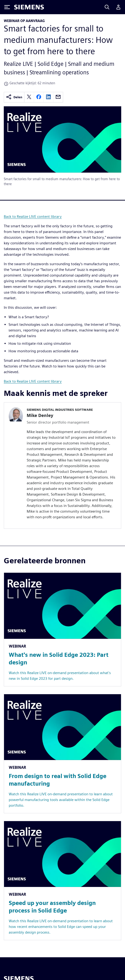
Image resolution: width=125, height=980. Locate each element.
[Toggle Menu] (7, 7)
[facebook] (39, 97)
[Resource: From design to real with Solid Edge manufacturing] (62, 754)
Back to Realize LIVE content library (33, 217)
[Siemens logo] (29, 7)
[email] (58, 97)
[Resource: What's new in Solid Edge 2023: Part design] (62, 629)
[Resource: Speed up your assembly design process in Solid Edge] (62, 881)
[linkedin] (48, 97)
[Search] (107, 7)
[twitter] (29, 97)
